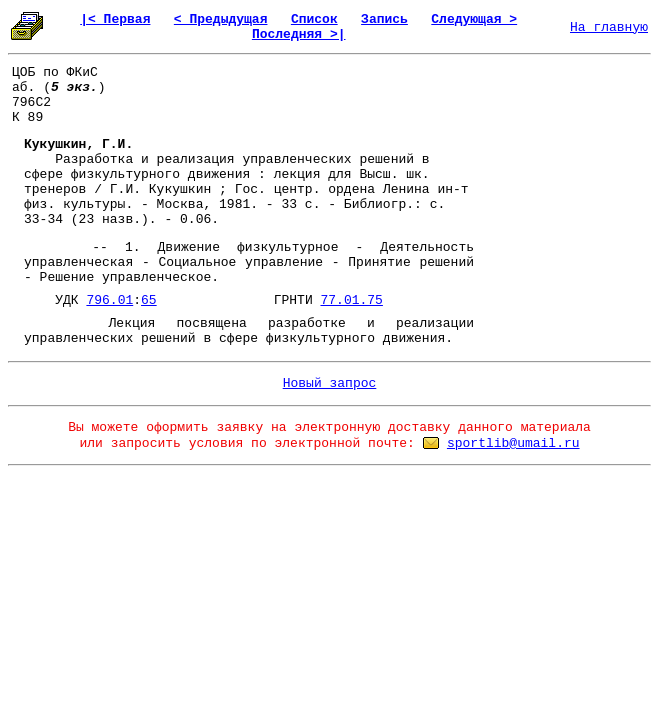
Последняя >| (299, 34)
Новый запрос (330, 383)
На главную (609, 27)
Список (314, 19)
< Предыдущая (221, 19)
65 (149, 300)
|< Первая (115, 19)
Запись (384, 19)
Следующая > (474, 19)
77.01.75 (351, 300)
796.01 (109, 300)
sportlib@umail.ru (513, 443)
